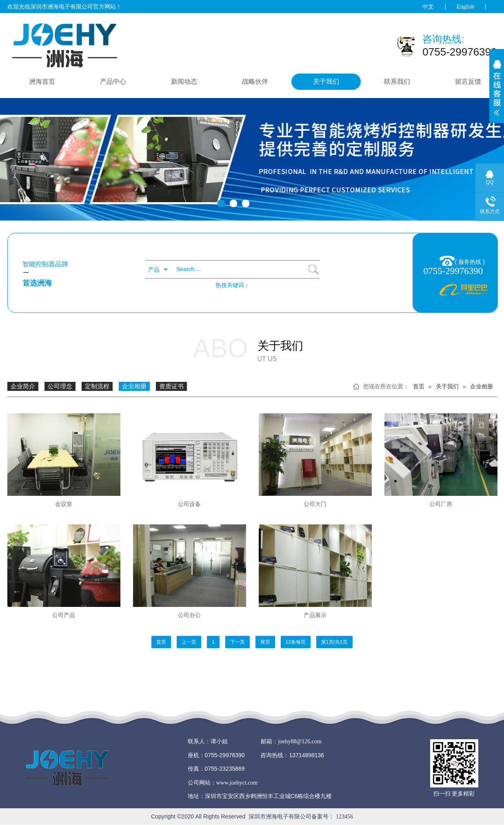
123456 (344, 817)
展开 (497, 92)
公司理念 (60, 386)
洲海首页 (42, 81)
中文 (428, 7)
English (465, 7)
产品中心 (113, 81)
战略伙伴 (255, 81)
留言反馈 (468, 81)
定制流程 (97, 386)
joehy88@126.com (300, 741)
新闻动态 (184, 81)
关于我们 (326, 81)
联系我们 (397, 81)
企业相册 (134, 386)
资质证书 (171, 386)
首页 (419, 387)
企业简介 (23, 386)
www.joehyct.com (237, 783)
